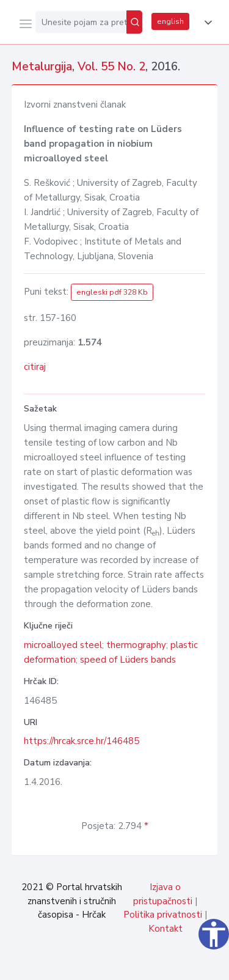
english (170, 21)
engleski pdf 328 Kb (112, 292)
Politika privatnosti (163, 915)
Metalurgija (42, 67)
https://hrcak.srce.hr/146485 (82, 741)
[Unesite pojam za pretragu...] (81, 22)
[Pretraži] (134, 22)
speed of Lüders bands (128, 660)
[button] (206, 23)
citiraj (35, 367)
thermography (136, 645)
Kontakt (165, 929)
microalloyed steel (63, 645)
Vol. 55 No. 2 (111, 67)
